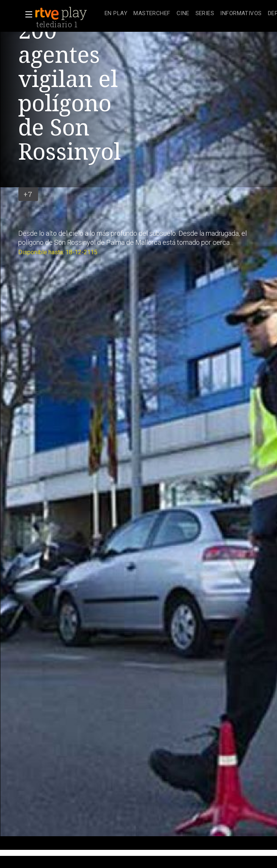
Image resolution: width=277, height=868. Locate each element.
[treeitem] (116, 14)
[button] (27, 14)
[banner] (68, 14)
